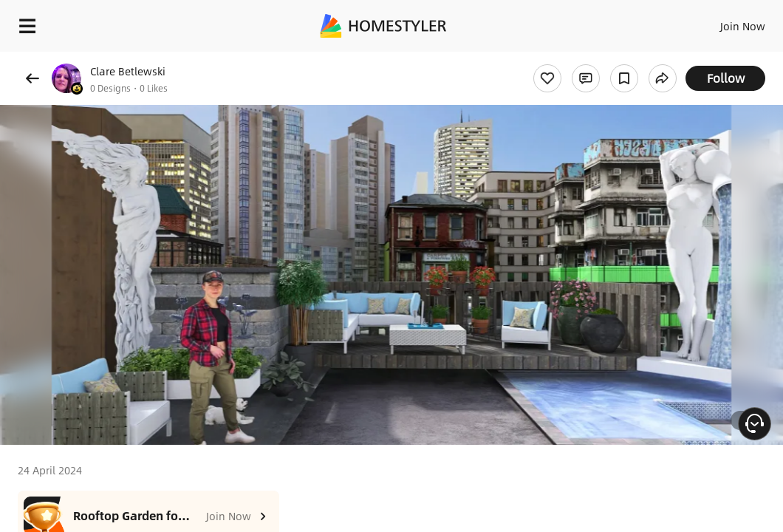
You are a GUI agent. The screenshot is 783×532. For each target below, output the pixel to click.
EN (697, 22)
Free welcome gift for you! (567, 59)
